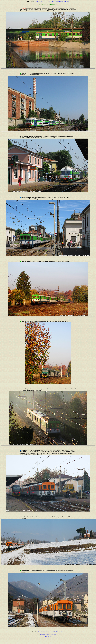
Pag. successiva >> (58, 1)
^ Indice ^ (49, 1)
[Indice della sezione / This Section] (48, 634)
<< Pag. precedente (40, 1)
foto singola (67, 1)
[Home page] (48, 637)
